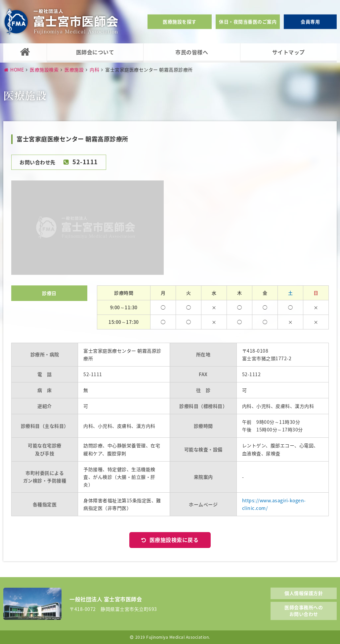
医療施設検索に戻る (174, 540)
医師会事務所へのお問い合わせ (304, 611)
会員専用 (310, 22)
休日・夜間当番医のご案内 (248, 22)
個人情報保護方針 (304, 593)
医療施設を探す (180, 22)
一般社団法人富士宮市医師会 (61, 22)
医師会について (95, 52)
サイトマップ (289, 52)
